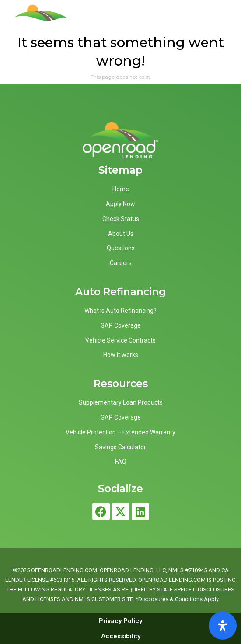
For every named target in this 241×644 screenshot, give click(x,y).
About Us (121, 234)
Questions (121, 248)
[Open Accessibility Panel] (223, 626)
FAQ (121, 462)
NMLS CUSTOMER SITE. (105, 599)
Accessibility (121, 636)
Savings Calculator (120, 447)
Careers (121, 263)
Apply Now (120, 204)
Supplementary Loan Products (121, 402)
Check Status (121, 219)
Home (121, 189)
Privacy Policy (120, 621)
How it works (121, 355)
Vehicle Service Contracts (120, 340)
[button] (224, 19)
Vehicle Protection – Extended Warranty (120, 432)
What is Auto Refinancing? (120, 311)
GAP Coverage (121, 325)
